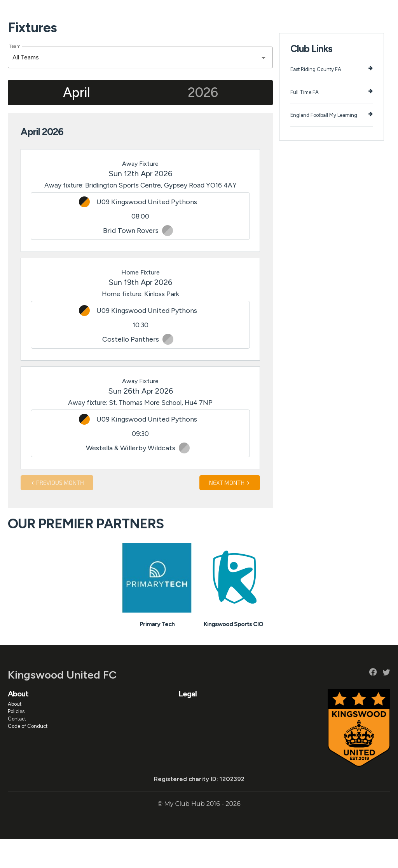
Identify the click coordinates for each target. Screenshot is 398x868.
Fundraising (275, 12)
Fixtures (202, 12)
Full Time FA (332, 121)
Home (63, 12)
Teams (104, 12)
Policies (16, 740)
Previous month (57, 511)
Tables (248, 12)
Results (226, 12)
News (124, 12)
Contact (17, 747)
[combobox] (140, 86)
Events (145, 12)
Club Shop (338, 12)
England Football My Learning (332, 143)
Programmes (173, 12)
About (83, 12)
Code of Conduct (28, 755)
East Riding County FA (332, 98)
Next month (230, 511)
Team (15, 75)
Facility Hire (307, 12)
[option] (157, 615)
